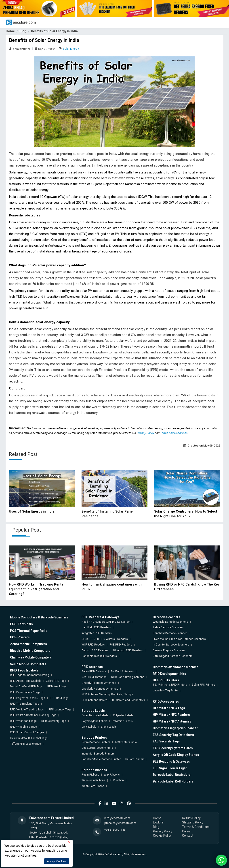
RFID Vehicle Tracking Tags (27, 710)
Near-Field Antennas (94, 677)
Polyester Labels (123, 715)
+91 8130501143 (115, 830)
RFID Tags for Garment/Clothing (30, 675)
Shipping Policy (193, 822)
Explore (158, 822)
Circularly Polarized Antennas (100, 689)
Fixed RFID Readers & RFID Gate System (106, 622)
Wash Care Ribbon (93, 786)
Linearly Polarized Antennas (99, 683)
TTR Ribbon (117, 780)
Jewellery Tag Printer (166, 691)
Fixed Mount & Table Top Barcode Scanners (179, 639)
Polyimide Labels (122, 721)
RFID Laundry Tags (60, 710)
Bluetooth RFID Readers (128, 650)
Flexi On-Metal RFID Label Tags (29, 738)
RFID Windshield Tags (23, 727)
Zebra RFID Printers (204, 685)
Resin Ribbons (90, 775)
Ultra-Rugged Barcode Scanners (173, 656)
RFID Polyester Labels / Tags (28, 698)
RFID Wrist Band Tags (23, 721)
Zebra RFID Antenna (94, 671)
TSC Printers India (126, 742)
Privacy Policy (146, 433)
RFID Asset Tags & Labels (26, 681)
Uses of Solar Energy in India (32, 511)
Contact (188, 836)
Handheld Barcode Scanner (170, 633)
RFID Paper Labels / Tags (25, 692)
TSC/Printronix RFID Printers (170, 685)
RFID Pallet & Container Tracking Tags (33, 715)
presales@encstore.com (120, 823)
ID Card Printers (135, 759)
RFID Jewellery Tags (54, 721)
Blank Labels (109, 727)
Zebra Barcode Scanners (168, 627)
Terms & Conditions (196, 827)
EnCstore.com (113, 854)
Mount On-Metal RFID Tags (26, 686)
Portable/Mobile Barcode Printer (101, 759)
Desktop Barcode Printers (97, 748)
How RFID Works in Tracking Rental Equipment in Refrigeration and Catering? (37, 589)
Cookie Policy (162, 836)
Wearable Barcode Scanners (170, 622)
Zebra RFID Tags (56, 681)
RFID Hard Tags (59, 698)
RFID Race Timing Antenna (128, 677)
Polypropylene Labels (94, 721)
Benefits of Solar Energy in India (54, 31)
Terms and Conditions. (174, 433)
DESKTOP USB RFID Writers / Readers (105, 639)
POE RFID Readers (121, 645)
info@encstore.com (117, 818)
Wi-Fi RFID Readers (93, 645)
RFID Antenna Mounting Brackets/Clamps (107, 694)
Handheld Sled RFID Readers (99, 656)
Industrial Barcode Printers (98, 754)
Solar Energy (71, 49)
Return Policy (191, 818)
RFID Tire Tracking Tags (25, 704)
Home (10, 31)
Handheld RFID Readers (96, 627)
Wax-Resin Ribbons (93, 780)
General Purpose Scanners (169, 650)
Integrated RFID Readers (97, 633)
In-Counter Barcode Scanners (171, 645)
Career (187, 831)
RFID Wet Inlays (57, 686)
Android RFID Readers (95, 650)
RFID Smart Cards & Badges (27, 732)
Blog (23, 31)
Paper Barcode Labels (95, 715)
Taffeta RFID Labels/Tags (25, 744)
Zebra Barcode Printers (96, 742)
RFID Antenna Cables (95, 700)
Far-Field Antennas (122, 671)
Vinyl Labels (89, 727)
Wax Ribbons (112, 775)
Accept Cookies (57, 861)
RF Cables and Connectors (129, 700)
